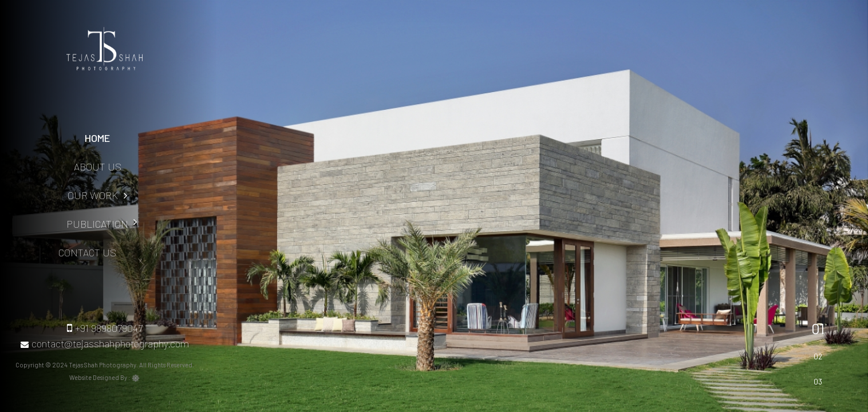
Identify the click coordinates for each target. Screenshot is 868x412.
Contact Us (63, 252)
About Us (98, 167)
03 (818, 382)
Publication (88, 224)
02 (818, 356)
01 (818, 328)
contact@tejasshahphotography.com (105, 343)
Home (97, 138)
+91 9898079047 (105, 328)
